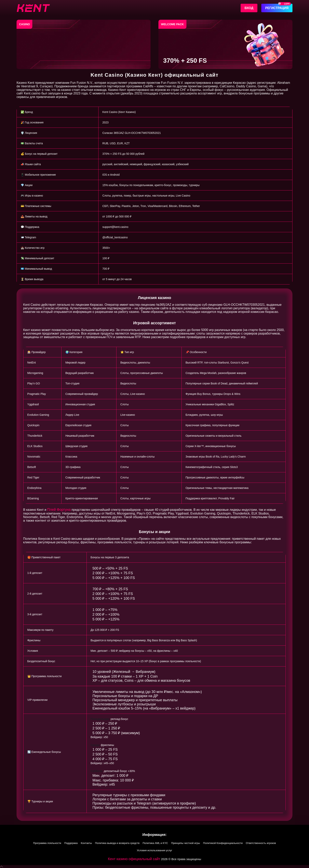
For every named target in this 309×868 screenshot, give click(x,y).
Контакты (86, 843)
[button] (154, 867)
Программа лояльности (47, 843)
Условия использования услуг (154, 850)
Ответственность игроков (261, 843)
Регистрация (277, 8)
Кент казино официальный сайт (134, 859)
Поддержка (71, 843)
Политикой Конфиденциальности (223, 843)
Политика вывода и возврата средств (117, 843)
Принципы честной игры (185, 843)
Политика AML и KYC (155, 843)
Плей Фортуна (59, 510)
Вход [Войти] (249, 8)
